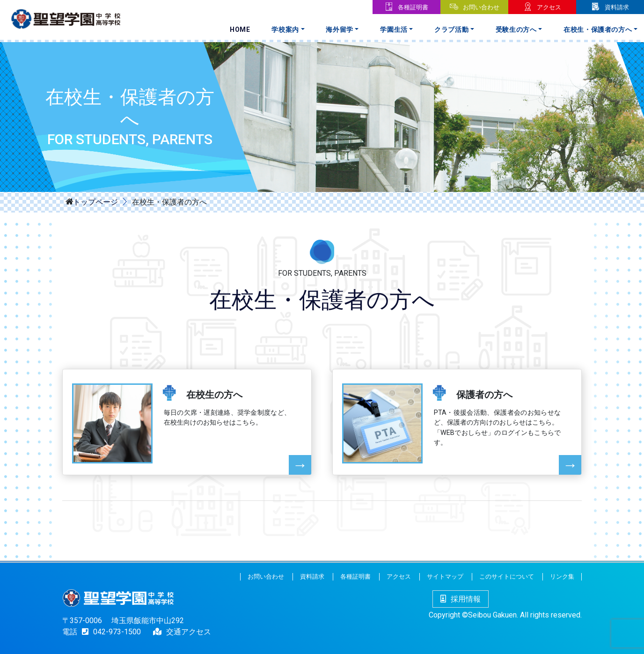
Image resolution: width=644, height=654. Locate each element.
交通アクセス (189, 632)
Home (240, 29)
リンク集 (562, 577)
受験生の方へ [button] (516, 29)
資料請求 (617, 7)
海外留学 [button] (340, 29)
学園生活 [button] (394, 29)
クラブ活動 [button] (451, 29)
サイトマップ (445, 577)
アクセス (549, 7)
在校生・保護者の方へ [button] (598, 29)
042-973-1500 (109, 632)
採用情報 (461, 599)
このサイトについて (507, 577)
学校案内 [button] (285, 29)
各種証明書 (413, 7)
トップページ (95, 201)
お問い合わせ (481, 7)
